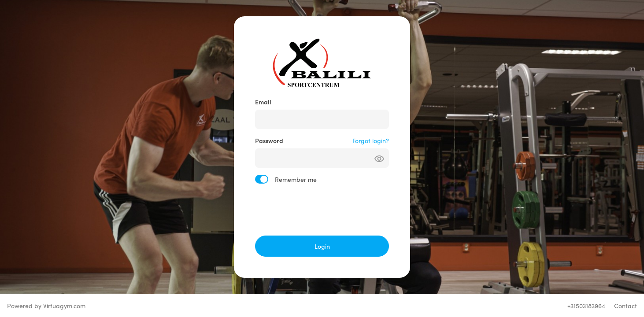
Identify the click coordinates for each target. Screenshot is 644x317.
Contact (625, 306)
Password (269, 140)
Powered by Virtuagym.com (46, 306)
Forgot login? (371, 140)
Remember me (296, 179)
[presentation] (322, 210)
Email (263, 102)
